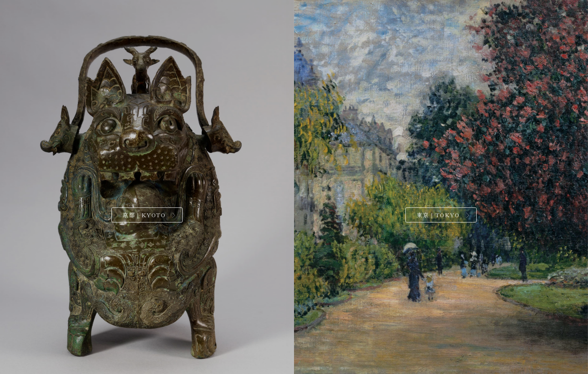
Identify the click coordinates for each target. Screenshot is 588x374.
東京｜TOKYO (438, 215)
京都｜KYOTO (144, 215)
